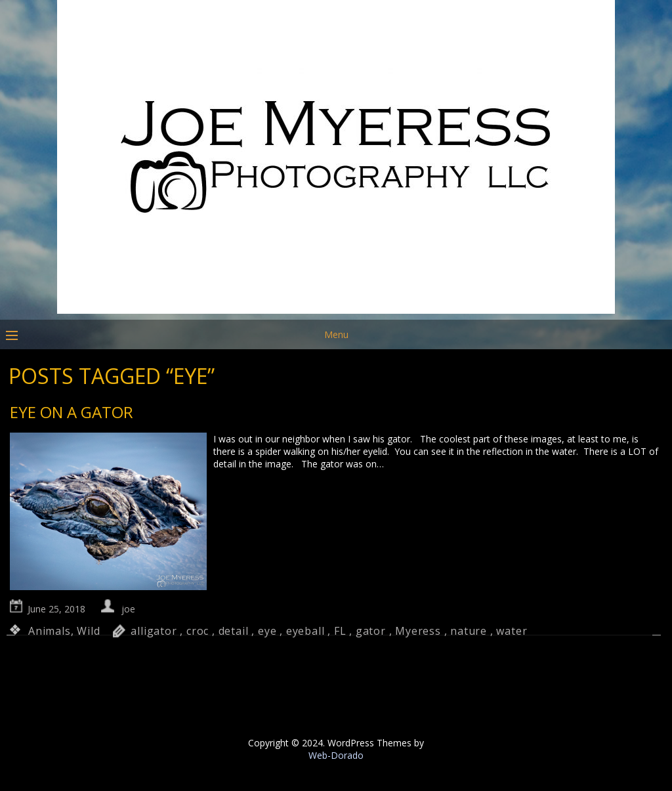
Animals (50, 631)
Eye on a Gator (72, 412)
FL (340, 631)
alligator (154, 631)
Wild (88, 631)
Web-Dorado (336, 755)
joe (128, 609)
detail (234, 631)
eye (267, 631)
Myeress (418, 631)
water (512, 631)
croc (198, 631)
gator (371, 631)
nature (469, 631)
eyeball (305, 631)
